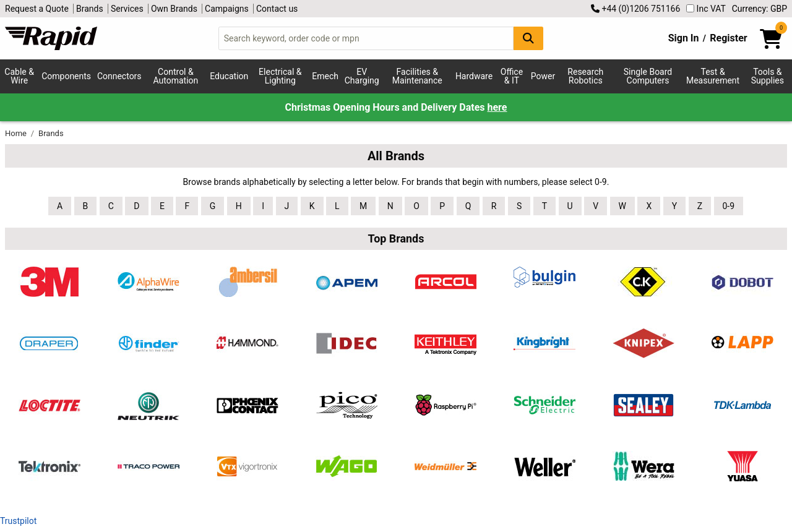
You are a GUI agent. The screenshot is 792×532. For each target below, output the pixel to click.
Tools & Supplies (768, 76)
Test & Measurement (713, 76)
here (497, 107)
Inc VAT (706, 9)
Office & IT (512, 76)
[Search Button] (528, 38)
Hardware (474, 76)
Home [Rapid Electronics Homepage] (17, 133)
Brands (90, 9)
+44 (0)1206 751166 (635, 9)
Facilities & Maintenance (417, 76)
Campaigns (227, 9)
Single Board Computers (648, 76)
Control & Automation (176, 76)
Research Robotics (585, 76)
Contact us (277, 9)
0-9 (729, 206)
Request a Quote (37, 9)
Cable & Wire (19, 76)
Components (66, 76)
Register (728, 38)
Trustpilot (18, 521)
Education (229, 76)
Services (127, 9)
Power (543, 76)
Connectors (119, 76)
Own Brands (174, 9)
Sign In (684, 38)
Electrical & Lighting (280, 76)
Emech (325, 76)
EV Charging (362, 76)
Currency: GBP (760, 9)
